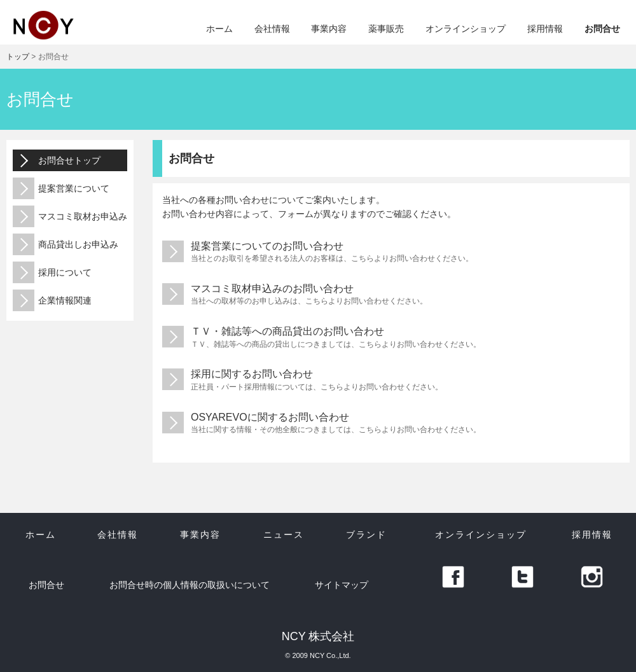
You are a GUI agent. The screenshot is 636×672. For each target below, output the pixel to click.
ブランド (366, 535)
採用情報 (545, 29)
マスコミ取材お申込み (70, 216)
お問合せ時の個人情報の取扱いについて (190, 585)
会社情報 (272, 29)
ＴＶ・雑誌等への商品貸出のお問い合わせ (391, 338)
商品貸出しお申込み (66, 244)
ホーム (219, 29)
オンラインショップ (466, 29)
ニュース (284, 535)
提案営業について (61, 188)
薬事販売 (386, 29)
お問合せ (602, 29)
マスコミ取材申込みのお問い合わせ (391, 295)
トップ (18, 57)
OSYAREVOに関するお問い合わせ (391, 423)
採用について (52, 272)
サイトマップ (342, 585)
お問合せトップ (57, 160)
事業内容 (329, 29)
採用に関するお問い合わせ (391, 380)
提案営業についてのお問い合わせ (391, 252)
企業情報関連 (52, 300)
